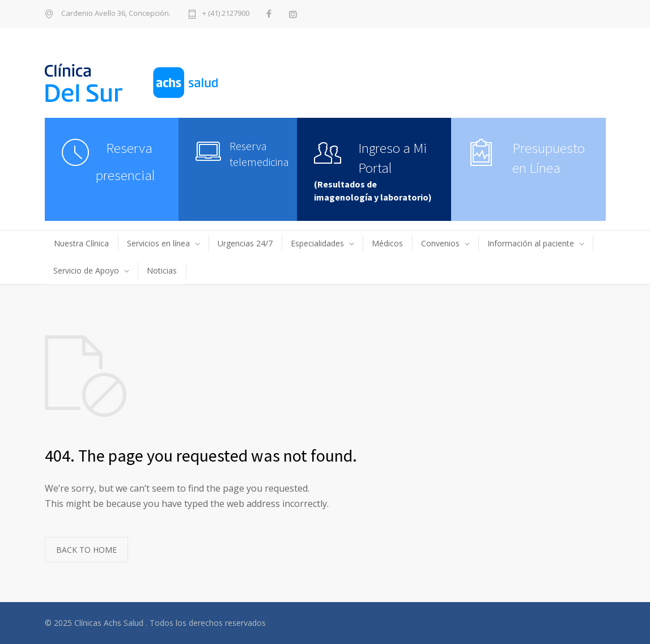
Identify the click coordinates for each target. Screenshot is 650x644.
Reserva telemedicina (255, 154)
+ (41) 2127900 (226, 14)
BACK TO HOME (86, 550)
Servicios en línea (158, 243)
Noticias (162, 270)
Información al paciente (531, 243)
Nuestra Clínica (81, 243)
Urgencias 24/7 (245, 243)
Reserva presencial (126, 161)
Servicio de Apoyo (86, 270)
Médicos (387, 243)
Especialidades (317, 243)
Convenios (440, 243)
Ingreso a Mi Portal (392, 158)
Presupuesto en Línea (549, 158)
